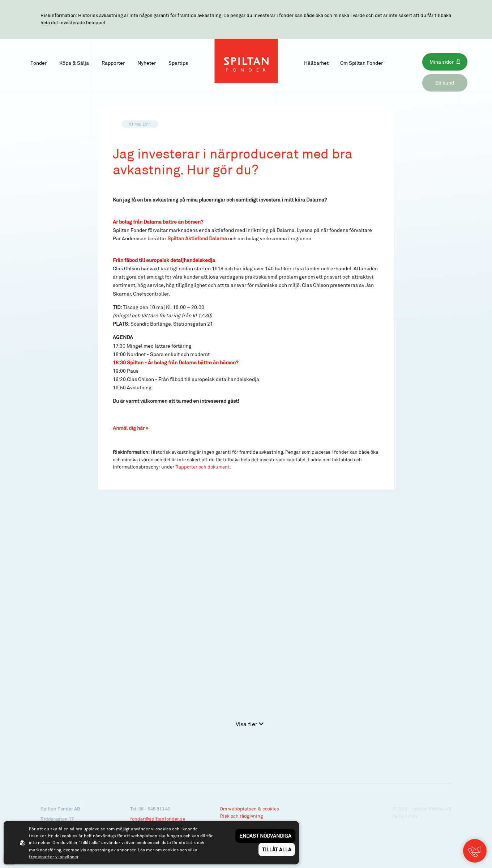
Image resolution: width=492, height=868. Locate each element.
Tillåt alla (277, 849)
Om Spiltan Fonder (361, 63)
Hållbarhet (316, 63)
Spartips (178, 63)
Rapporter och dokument (202, 467)
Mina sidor (442, 62)
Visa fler (250, 724)
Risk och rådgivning (241, 816)
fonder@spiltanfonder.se (158, 819)
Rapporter (113, 63)
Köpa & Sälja (74, 63)
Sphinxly (408, 816)
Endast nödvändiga (265, 836)
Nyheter (147, 63)
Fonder (38, 63)
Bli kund (445, 83)
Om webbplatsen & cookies (249, 809)
